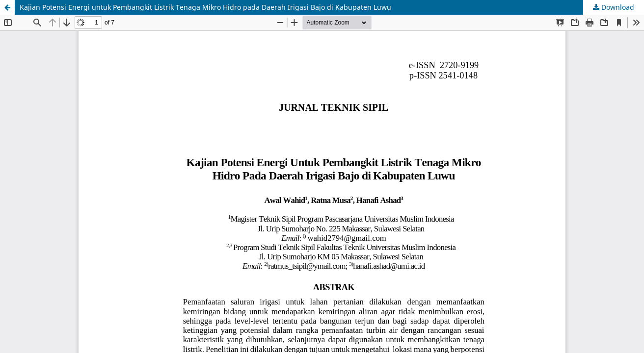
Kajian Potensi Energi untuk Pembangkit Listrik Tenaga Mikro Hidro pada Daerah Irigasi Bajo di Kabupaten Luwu (205, 7)
